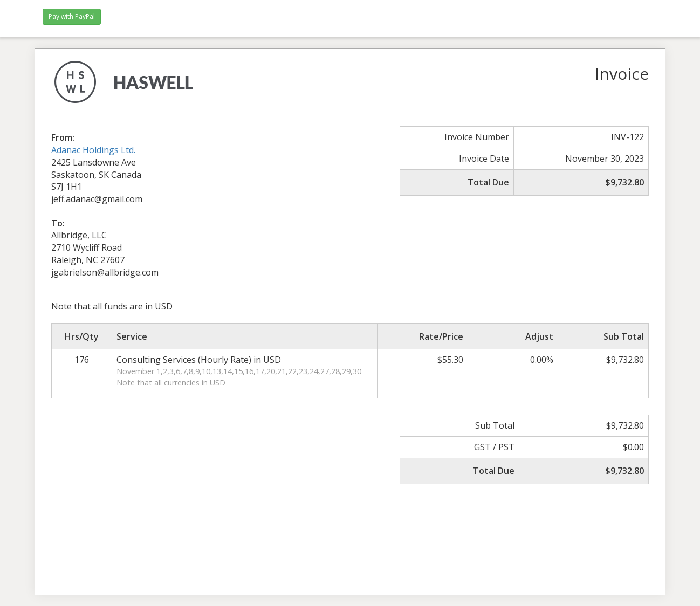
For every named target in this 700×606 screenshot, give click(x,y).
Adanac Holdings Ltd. (93, 150)
